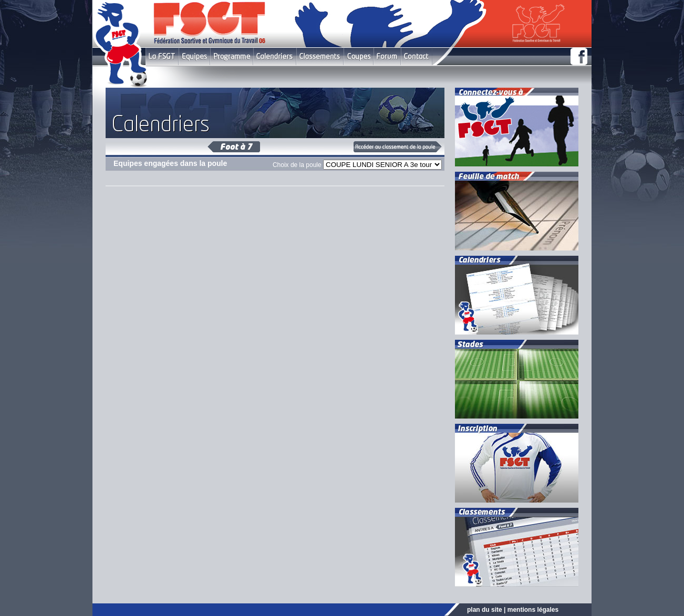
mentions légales (533, 610)
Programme (232, 56)
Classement (320, 56)
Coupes (359, 56)
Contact (416, 56)
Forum (387, 56)
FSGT (162, 56)
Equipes (194, 56)
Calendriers (275, 56)
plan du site (485, 610)
